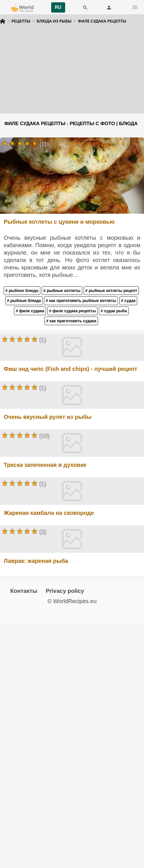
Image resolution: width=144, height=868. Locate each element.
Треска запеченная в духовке (45, 465)
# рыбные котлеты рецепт (111, 291)
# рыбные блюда (24, 301)
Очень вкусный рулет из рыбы (48, 417)
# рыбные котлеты (62, 291)
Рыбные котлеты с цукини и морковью (59, 222)
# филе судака (30, 311)
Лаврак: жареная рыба (36, 561)
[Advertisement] (72, 73)
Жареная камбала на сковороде (49, 513)
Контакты (24, 591)
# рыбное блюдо (22, 291)
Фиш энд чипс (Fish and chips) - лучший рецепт (70, 369)
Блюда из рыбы (54, 21)
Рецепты (21, 21)
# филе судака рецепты (73, 311)
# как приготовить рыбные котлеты (81, 301)
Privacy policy (65, 591)
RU (58, 7)
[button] (135, 7)
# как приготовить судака (71, 321)
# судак (128, 301)
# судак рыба (114, 311)
